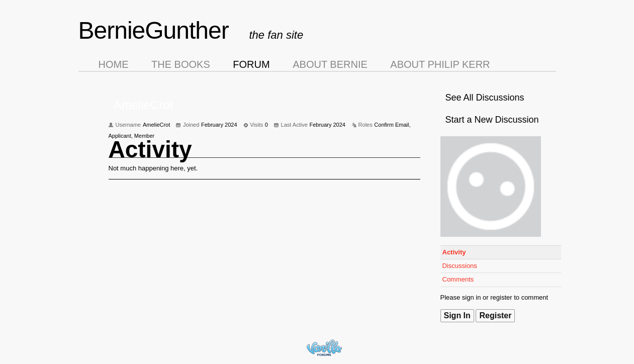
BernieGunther (154, 30)
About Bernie (330, 64)
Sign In (457, 315)
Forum (251, 64)
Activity (454, 252)
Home (114, 64)
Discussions (460, 266)
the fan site (277, 35)
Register (495, 315)
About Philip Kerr (440, 64)
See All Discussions (485, 98)
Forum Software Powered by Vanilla (324, 348)
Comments (458, 279)
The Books (181, 64)
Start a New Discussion (492, 120)
